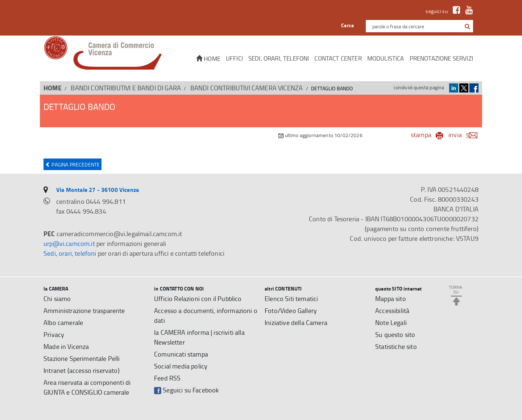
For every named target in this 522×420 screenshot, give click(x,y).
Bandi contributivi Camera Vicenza (247, 88)
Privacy (54, 334)
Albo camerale (63, 322)
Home (208, 59)
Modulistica (386, 58)
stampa (421, 135)
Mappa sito (391, 298)
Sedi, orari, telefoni (279, 58)
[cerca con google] (467, 26)
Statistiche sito (396, 346)
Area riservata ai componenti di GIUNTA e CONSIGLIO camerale (87, 387)
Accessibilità (392, 310)
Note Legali (391, 322)
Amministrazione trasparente (84, 310)
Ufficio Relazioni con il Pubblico (198, 298)
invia (465, 135)
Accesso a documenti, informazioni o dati (206, 315)
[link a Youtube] (467, 11)
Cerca (347, 25)
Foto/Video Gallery (291, 310)
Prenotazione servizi (441, 58)
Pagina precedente (72, 164)
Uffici (234, 58)
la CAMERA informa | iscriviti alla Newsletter (199, 337)
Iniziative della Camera (296, 322)
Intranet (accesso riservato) (82, 370)
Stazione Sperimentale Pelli (82, 358)
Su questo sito (395, 334)
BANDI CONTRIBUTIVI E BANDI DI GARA (126, 88)
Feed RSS (167, 378)
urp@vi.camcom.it (69, 243)
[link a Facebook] (455, 11)
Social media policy (181, 366)
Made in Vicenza (66, 346)
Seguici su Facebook (187, 390)
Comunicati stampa (181, 354)
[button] (467, 26)
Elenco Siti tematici (291, 298)
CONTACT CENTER (338, 58)
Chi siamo (57, 298)
